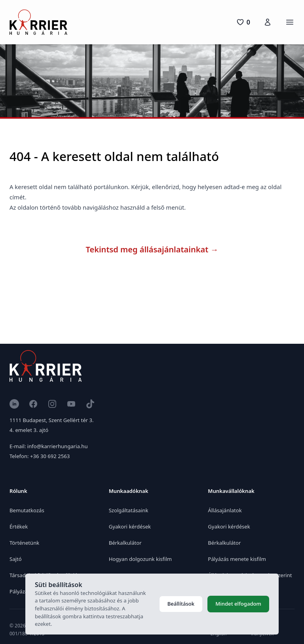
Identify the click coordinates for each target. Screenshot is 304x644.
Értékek (19, 527)
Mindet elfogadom (238, 604)
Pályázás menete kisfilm (237, 559)
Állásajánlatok (225, 510)
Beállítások (181, 604)
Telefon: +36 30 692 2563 (40, 456)
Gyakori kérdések (130, 527)
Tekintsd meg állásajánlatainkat (152, 249)
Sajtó (16, 559)
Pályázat (20, 591)
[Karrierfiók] (268, 22)
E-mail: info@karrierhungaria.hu (48, 446)
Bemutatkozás (27, 510)
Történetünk (24, 543)
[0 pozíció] (243, 22)
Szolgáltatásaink (129, 510)
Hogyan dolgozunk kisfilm (140, 559)
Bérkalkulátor (125, 543)
